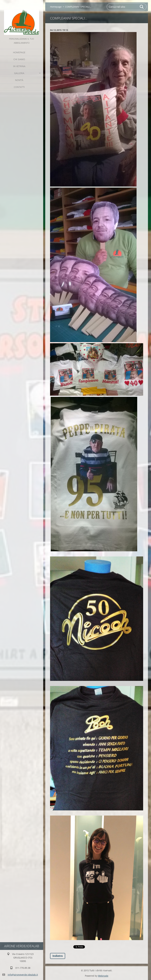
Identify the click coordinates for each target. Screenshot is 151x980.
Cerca (142, 7)
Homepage (19, 52)
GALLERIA (19, 73)
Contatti (19, 87)
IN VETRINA (19, 66)
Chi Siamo (19, 59)
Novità (19, 80)
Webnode (103, 976)
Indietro (58, 956)
